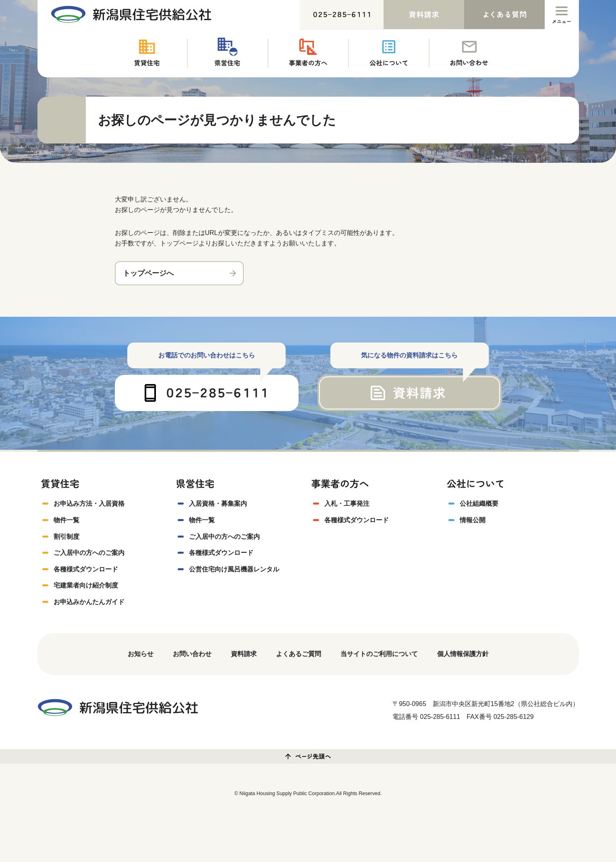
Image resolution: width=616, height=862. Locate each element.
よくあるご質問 (299, 654)
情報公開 (473, 520)
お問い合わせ (192, 654)
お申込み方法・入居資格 (89, 504)
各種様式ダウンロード (86, 569)
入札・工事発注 (347, 504)
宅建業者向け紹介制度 (86, 585)
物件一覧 (66, 520)
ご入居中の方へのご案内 (89, 553)
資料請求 (244, 654)
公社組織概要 (479, 504)
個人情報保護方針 (463, 654)
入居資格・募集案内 (218, 504)
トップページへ (148, 273)
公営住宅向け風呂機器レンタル (234, 569)
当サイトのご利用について (379, 654)
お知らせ (141, 654)
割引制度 (66, 537)
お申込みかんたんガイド (89, 602)
